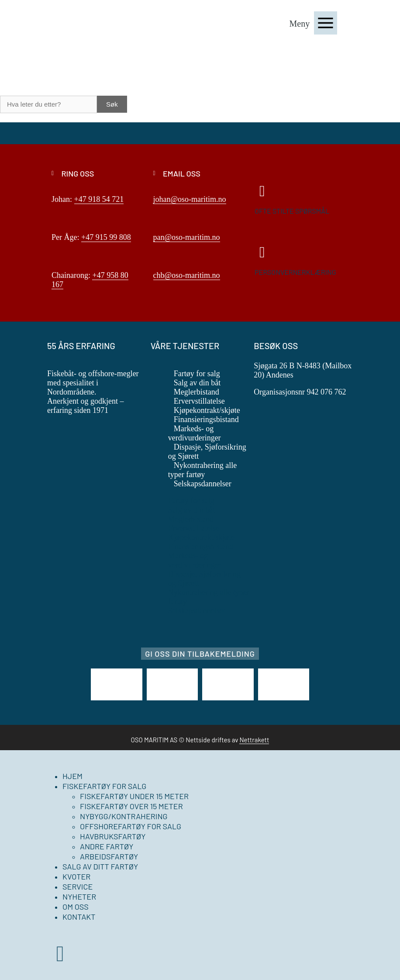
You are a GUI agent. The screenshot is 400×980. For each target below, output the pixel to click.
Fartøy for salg (197, 374)
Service (78, 887)
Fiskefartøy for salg (104, 786)
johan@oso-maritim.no (190, 199)
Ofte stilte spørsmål (292, 211)
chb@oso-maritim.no (187, 275)
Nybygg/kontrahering (124, 816)
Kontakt (79, 917)
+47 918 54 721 (99, 199)
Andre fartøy (107, 846)
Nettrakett (254, 740)
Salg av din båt (197, 383)
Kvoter (76, 876)
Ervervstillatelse (199, 401)
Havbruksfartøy (113, 836)
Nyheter (79, 897)
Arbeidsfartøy (109, 856)
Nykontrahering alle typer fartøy (202, 470)
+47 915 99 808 (106, 237)
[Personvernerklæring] (262, 252)
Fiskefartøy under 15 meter (134, 796)
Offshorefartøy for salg (131, 826)
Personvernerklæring (295, 272)
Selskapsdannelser (203, 484)
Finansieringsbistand (206, 419)
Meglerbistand (197, 392)
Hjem (72, 776)
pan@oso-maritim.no (187, 237)
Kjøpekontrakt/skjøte (207, 410)
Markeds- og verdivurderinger (195, 433)
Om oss (76, 907)
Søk (112, 104)
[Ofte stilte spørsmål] (262, 191)
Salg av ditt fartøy (100, 866)
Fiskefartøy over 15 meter (131, 806)
